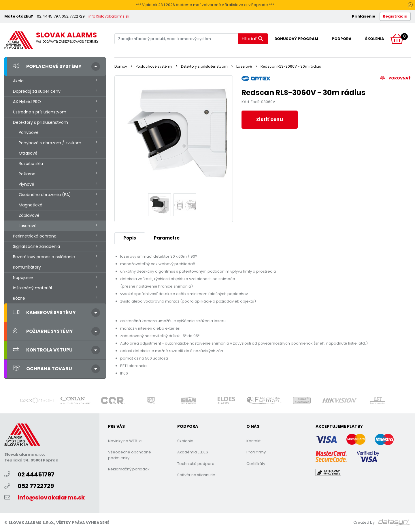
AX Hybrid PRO (27, 102)
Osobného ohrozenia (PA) (45, 195)
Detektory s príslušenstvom (40, 122)
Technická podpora (196, 464)
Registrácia (395, 16)
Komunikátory (27, 267)
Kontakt (253, 441)
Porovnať (395, 78)
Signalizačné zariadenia (36, 246)
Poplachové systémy (47, 66)
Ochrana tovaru (43, 369)
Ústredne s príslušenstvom (40, 112)
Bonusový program (296, 39)
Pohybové (29, 132)
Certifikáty (256, 464)
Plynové (27, 184)
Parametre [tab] (167, 238)
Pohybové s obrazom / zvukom (50, 143)
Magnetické (31, 205)
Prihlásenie (364, 16)
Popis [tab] (130, 238)
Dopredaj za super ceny (37, 91)
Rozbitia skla (31, 164)
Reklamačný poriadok (129, 469)
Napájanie (23, 278)
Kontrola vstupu (43, 350)
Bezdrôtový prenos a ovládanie (44, 257)
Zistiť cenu (270, 119)
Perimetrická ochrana (35, 236)
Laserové (28, 226)
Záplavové (29, 215)
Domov (121, 66)
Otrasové (28, 153)
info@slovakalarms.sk (109, 16)
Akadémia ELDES (193, 452)
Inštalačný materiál (32, 288)
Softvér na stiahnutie (196, 475)
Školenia (375, 39)
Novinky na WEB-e (125, 441)
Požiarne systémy (43, 331)
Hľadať (252, 39)
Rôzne (19, 298)
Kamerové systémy (44, 312)
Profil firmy (256, 452)
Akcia (18, 81)
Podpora (342, 39)
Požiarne (27, 174)
